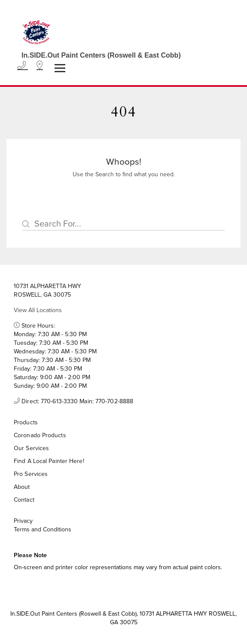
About (22, 487)
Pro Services (31, 474)
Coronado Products (40, 435)
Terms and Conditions (43, 530)
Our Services (31, 448)
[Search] (123, 224)
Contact (24, 500)
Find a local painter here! (49, 461)
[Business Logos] (97, 36)
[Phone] (23, 66)
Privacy (23, 521)
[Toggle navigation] (60, 68)
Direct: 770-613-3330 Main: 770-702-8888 (73, 402)
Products (26, 422)
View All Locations (38, 310)
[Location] (40, 66)
